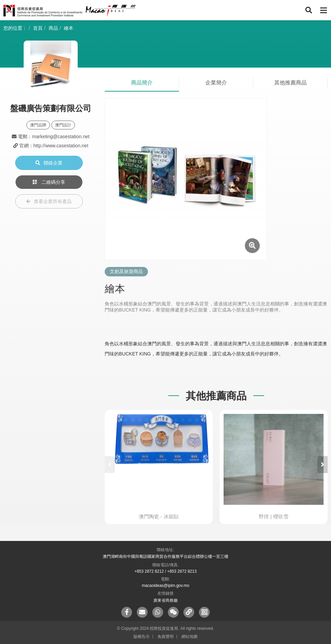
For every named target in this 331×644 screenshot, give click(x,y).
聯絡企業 (49, 163)
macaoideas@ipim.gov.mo (166, 586)
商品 (53, 28)
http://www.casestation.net (61, 146)
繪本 (69, 28)
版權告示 (142, 637)
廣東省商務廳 (165, 600)
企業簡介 (216, 83)
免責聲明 (165, 637)
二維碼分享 (49, 182)
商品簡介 (142, 83)
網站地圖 (189, 637)
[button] (323, 465)
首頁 (38, 28)
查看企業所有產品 (49, 201)
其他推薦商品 (290, 83)
